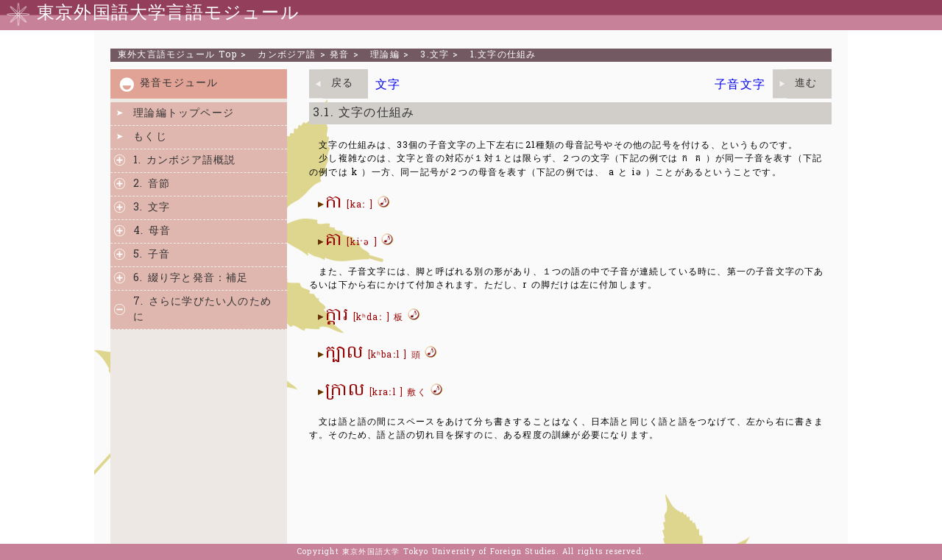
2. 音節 (152, 184)
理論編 (385, 55)
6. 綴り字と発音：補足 (191, 279)
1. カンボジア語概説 (184, 161)
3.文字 (435, 55)
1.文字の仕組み (503, 55)
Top (177, 55)
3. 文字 (152, 208)
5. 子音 (152, 255)
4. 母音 (152, 231)
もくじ (150, 137)
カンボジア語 (287, 55)
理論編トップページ (184, 114)
